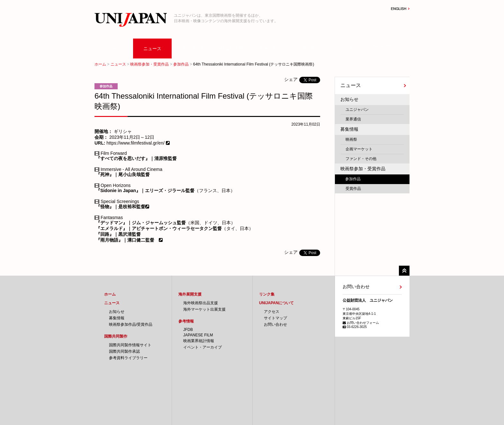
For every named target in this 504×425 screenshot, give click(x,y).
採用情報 (307, 49)
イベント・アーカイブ (203, 347)
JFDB (188, 330)
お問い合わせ (275, 324)
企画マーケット (359, 149)
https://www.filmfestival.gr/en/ (135, 143)
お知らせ (349, 99)
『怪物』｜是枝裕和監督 (121, 207)
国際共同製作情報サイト (130, 345)
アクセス (272, 312)
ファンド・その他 (361, 159)
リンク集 (345, 49)
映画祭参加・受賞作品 (149, 64)
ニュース (152, 49)
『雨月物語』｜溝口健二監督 (125, 240)
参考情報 (268, 49)
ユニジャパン (357, 110)
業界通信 (353, 119)
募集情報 (349, 129)
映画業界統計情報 (199, 341)
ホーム (114, 49)
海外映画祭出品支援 (201, 303)
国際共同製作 (191, 49)
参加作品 (181, 64)
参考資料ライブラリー (128, 358)
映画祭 (351, 139)
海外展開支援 (230, 49)
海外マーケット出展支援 (204, 309)
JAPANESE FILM (198, 335)
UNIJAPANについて (384, 49)
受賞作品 (353, 189)
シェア (291, 79)
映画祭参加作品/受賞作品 (131, 324)
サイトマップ (275, 318)
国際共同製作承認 (124, 351)
